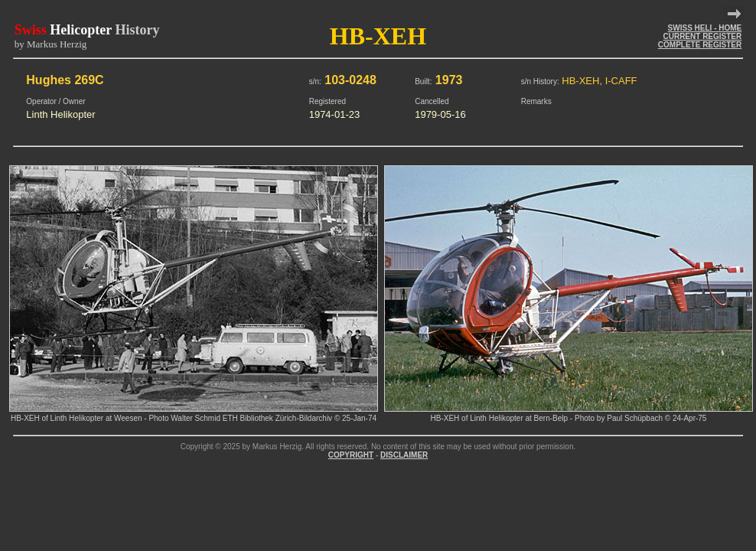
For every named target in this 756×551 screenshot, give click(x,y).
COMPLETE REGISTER (700, 45)
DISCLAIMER (404, 455)
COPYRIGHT (351, 455)
